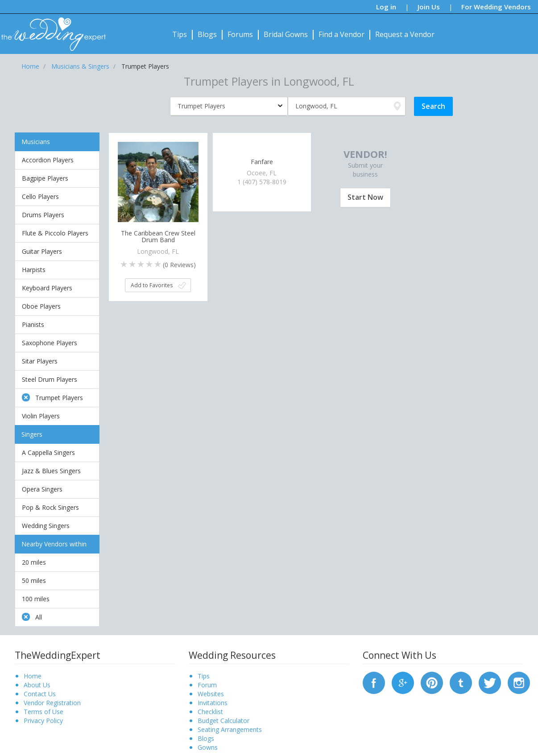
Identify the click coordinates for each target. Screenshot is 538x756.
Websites (211, 694)
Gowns (208, 747)
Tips (180, 34)
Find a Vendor (341, 34)
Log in (386, 7)
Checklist (210, 712)
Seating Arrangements (230, 729)
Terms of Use (43, 712)
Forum (207, 685)
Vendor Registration (52, 703)
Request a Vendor (405, 34)
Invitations (213, 703)
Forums (240, 34)
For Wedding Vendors (496, 7)
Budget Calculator (223, 721)
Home (33, 676)
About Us (37, 685)
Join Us (429, 7)
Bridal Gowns (286, 34)
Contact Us (40, 694)
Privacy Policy (43, 721)
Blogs (207, 34)
